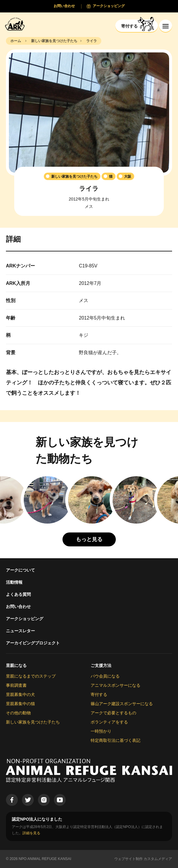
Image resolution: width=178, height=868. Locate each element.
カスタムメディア (158, 859)
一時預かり (101, 731)
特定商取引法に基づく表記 (116, 740)
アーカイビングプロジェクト (33, 643)
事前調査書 (16, 685)
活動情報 (14, 582)
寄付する (99, 694)
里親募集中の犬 (20, 694)
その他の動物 (18, 713)
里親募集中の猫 (20, 704)
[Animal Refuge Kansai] (16, 24)
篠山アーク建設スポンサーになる (122, 704)
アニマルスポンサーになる (116, 685)
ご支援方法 (101, 665)
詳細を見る (31, 833)
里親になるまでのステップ (31, 676)
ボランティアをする (109, 722)
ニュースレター (20, 631)
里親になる (16, 665)
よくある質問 (18, 594)
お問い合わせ (18, 607)
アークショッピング (25, 619)
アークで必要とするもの (113, 713)
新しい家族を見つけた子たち (33, 722)
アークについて (20, 570)
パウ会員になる (105, 676)
